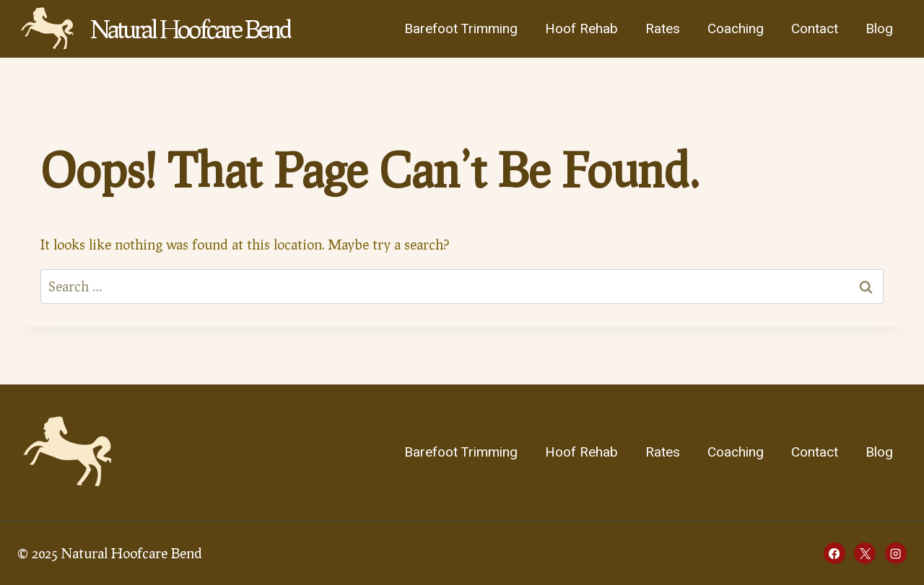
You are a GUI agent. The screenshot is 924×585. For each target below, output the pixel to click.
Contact (815, 29)
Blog (879, 29)
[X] (865, 553)
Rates (663, 29)
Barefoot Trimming (461, 29)
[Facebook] (834, 553)
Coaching (736, 29)
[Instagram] (896, 553)
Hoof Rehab (581, 29)
